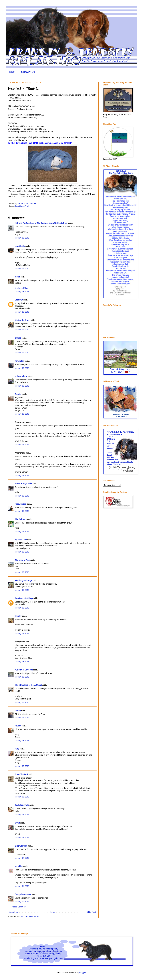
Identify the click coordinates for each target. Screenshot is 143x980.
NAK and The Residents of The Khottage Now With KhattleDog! (41, 223)
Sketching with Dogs (23, 581)
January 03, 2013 (22, 238)
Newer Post (14, 912)
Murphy (18, 616)
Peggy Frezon (21, 504)
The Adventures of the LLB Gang (28, 685)
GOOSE (18, 338)
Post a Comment (19, 907)
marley (18, 711)
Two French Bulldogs (24, 598)
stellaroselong (21, 376)
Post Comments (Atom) (29, 916)
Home (53, 912)
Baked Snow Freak (22, 206)
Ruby (17, 749)
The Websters (21, 519)
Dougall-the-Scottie (23, 894)
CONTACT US (28, 72)
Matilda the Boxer (22, 320)
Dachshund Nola (22, 805)
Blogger (83, 973)
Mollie (17, 277)
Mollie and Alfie (21, 288)
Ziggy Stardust (21, 846)
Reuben (18, 726)
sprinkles (19, 866)
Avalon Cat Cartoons (24, 670)
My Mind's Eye (21, 540)
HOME (12, 72)
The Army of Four (22, 560)
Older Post (91, 912)
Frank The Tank (21, 774)
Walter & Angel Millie (24, 484)
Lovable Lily (20, 246)
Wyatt (17, 823)
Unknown (19, 300)
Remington (20, 361)
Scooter (18, 394)
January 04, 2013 (22, 858)
